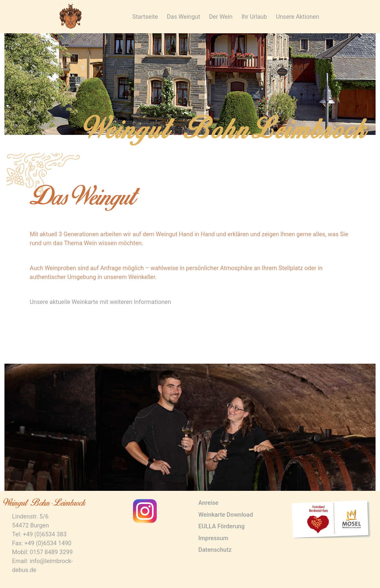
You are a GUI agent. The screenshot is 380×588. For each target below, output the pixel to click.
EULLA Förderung (221, 526)
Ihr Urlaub (254, 17)
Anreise (208, 503)
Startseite (145, 17)
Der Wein (221, 17)
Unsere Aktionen (297, 17)
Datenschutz (215, 550)
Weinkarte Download (226, 515)
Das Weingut (183, 17)
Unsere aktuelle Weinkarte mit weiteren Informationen (100, 302)
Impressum (213, 538)
